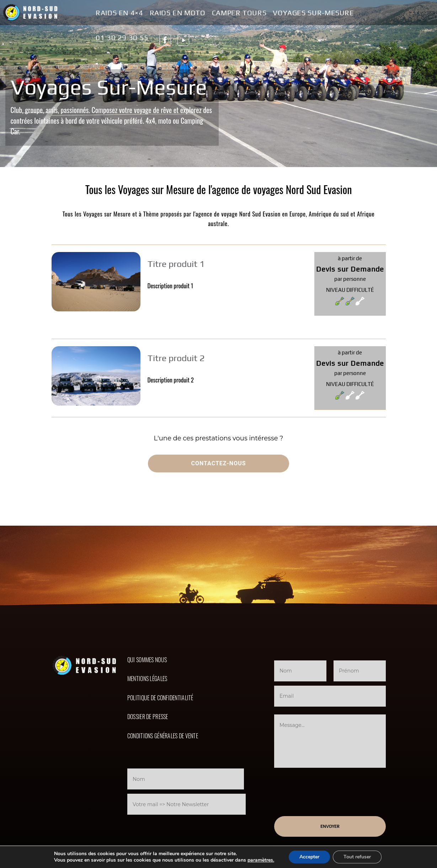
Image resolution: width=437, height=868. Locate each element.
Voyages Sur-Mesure (313, 13)
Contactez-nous (218, 463)
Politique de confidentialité (160, 698)
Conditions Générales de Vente (163, 736)
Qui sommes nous (147, 660)
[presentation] (187, 830)
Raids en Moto (178, 13)
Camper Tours (239, 13)
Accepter (309, 857)
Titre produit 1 (176, 264)
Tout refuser (357, 857)
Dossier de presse (148, 717)
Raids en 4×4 (119, 13)
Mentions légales (147, 679)
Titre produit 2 (176, 358)
